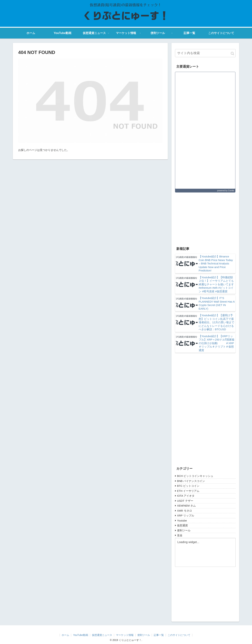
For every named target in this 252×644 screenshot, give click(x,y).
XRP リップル (186, 515)
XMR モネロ (184, 511)
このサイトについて (179, 635)
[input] (205, 53)
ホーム (65, 635)
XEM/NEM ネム (186, 506)
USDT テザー (185, 501)
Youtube (182, 521)
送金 (180, 535)
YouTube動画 (80, 635)
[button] (232, 54)
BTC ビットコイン (188, 486)
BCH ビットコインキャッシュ (195, 476)
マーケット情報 (125, 635)
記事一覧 (159, 635)
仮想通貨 (182, 525)
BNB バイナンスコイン (191, 481)
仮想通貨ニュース (102, 635)
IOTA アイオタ (186, 496)
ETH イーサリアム (188, 491)
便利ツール (184, 530)
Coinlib (231, 191)
